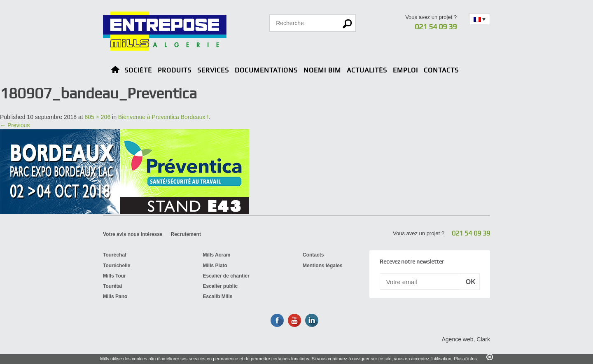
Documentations (266, 70)
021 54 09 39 (436, 27)
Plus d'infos (465, 359)
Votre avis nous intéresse (133, 234)
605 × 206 (98, 117)
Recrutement (186, 234)
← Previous (15, 125)
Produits (175, 70)
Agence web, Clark (466, 339)
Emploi (405, 70)
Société (138, 70)
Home (115, 71)
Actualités (367, 70)
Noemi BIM (322, 70)
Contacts (441, 70)
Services (213, 70)
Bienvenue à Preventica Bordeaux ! (163, 117)
